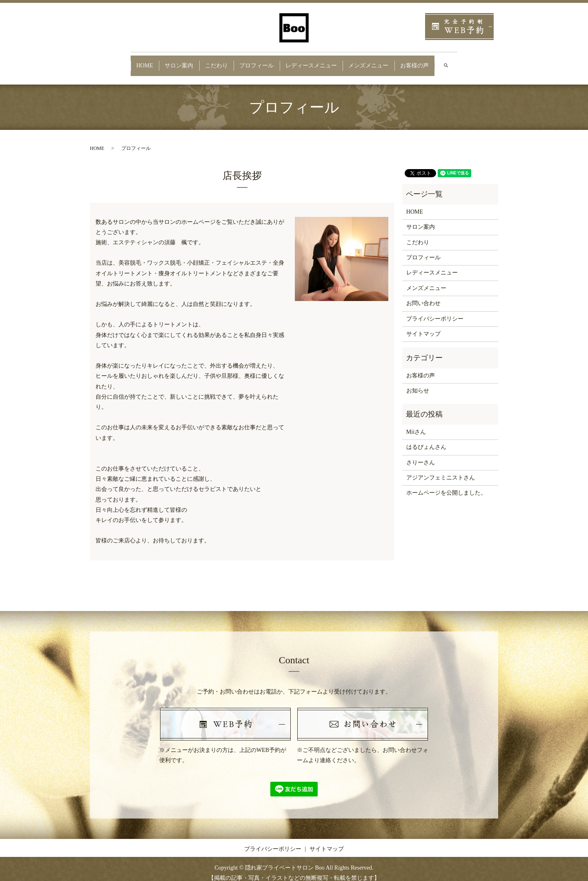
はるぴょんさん (426, 439)
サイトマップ (423, 326)
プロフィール (256, 61)
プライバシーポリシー (435, 311)
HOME (130, 61)
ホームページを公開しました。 (446, 485)
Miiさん (416, 424)
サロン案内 (169, 61)
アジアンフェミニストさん (441, 470)
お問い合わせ (423, 296)
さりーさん (421, 454)
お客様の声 (429, 61)
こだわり (210, 61)
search (467, 62)
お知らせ (418, 383)
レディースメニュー (315, 61)
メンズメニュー (378, 61)
